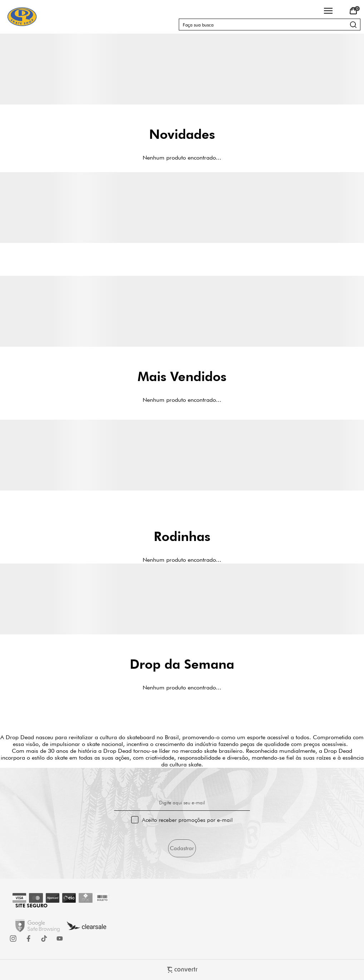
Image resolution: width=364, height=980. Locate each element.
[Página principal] (22, 17)
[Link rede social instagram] (14, 938)
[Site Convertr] (182, 970)
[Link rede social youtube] (60, 938)
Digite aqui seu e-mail (182, 803)
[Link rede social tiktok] (44, 938)
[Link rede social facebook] (29, 938)
